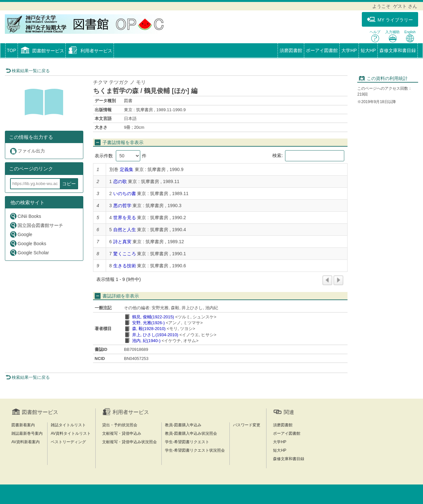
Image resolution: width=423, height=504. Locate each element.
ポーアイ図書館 (322, 50)
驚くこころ (125, 254)
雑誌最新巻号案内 (27, 433)
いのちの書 (125, 193)
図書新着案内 (23, 425)
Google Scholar (29, 252)
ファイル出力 (27, 151)
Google (21, 234)
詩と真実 (122, 242)
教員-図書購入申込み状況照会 (191, 433)
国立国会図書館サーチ (36, 225)
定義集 (127, 169)
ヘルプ (375, 36)
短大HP (368, 50)
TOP (12, 50)
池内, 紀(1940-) (146, 341)
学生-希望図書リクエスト (187, 442)
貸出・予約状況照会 (120, 425)
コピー (69, 184)
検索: (308, 156)
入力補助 (392, 36)
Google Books (28, 243)
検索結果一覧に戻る (28, 71)
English (410, 36)
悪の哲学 (122, 206)
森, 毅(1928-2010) (149, 329)
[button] (42, 51)
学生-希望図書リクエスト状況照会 (195, 450)
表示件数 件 (121, 156)
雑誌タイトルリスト (68, 425)
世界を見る (125, 218)
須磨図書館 (291, 50)
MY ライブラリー (390, 20)
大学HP (349, 50)
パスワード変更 (247, 425)
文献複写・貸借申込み (122, 433)
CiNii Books (25, 216)
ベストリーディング (68, 442)
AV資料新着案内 (26, 442)
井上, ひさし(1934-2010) (155, 335)
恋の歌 (120, 181)
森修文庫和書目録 (398, 50)
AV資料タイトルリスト (71, 433)
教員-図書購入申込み (183, 425)
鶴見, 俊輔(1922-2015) (153, 317)
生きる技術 (125, 266)
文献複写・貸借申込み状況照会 (130, 442)
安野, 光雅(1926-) (149, 323)
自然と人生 (125, 230)
